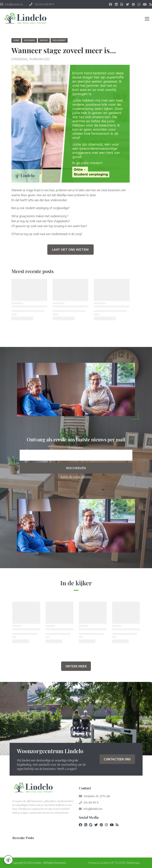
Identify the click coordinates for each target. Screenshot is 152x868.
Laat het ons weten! (71, 250)
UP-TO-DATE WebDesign (125, 863)
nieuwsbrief (59, 40)
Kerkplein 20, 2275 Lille (97, 796)
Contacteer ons (117, 759)
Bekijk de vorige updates (76, 477)
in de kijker (29, 40)
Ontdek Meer (76, 666)
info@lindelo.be (93, 809)
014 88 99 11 (91, 802)
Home (16, 40)
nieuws (44, 40)
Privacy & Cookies (99, 863)
